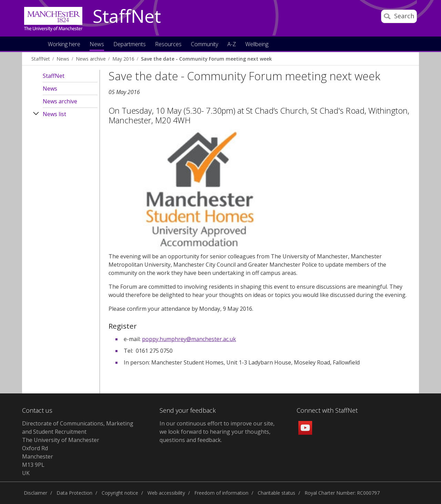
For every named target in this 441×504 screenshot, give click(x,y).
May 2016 (123, 59)
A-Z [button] (232, 45)
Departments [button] (130, 45)
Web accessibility (166, 493)
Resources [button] (168, 45)
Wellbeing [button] (257, 45)
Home (36, 44)
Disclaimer (35, 493)
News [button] (97, 45)
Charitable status (276, 493)
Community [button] (204, 45)
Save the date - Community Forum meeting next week (206, 59)
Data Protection (74, 493)
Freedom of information (221, 493)
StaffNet (127, 17)
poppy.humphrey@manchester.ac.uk (189, 339)
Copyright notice (120, 493)
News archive (91, 59)
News (63, 59)
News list (54, 114)
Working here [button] (64, 45)
